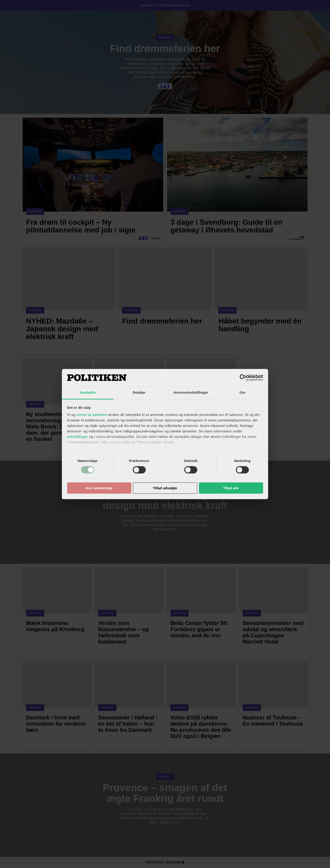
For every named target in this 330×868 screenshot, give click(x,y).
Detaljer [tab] (139, 392)
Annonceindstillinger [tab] (191, 392)
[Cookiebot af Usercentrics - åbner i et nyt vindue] (243, 378)
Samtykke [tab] (88, 392)
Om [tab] (242, 392)
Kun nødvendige (99, 488)
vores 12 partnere (92, 415)
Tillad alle (231, 488)
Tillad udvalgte (165, 488)
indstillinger (78, 437)
